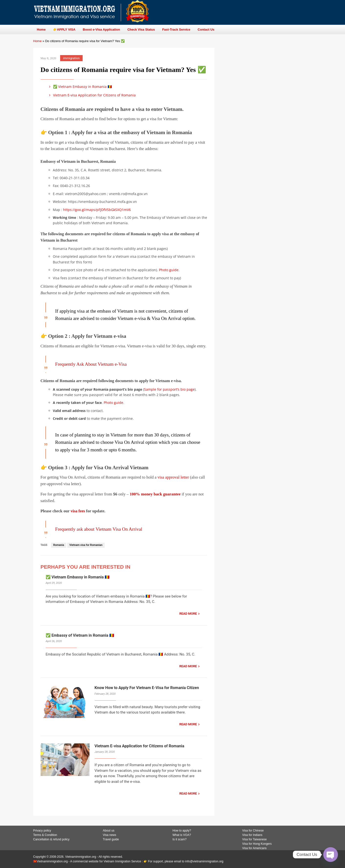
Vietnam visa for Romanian (86, 545)
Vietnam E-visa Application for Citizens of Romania (92, 95)
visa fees (78, 511)
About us (109, 831)
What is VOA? (182, 835)
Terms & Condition (45, 835)
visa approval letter (173, 477)
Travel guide (111, 839)
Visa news (110, 835)
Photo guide (169, 270)
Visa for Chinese (253, 831)
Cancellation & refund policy (51, 839)
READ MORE (188, 614)
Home (38, 41)
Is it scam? (180, 839)
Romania (59, 545)
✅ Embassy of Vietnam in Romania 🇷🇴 (80, 635)
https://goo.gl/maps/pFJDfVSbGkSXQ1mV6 (97, 210)
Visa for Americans (255, 848)
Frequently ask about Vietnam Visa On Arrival (99, 529)
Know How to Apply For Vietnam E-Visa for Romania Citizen (147, 688)
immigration (71, 58)
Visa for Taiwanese (255, 839)
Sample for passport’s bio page (169, 389)
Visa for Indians (252, 835)
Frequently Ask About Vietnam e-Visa (91, 364)
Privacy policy (42, 831)
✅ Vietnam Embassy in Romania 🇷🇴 (80, 87)
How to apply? (182, 831)
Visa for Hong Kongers (257, 844)
